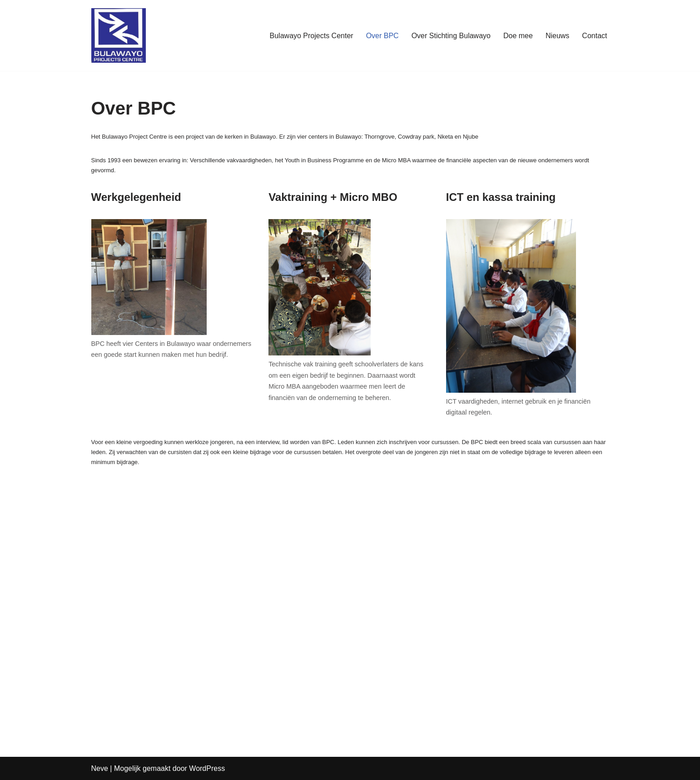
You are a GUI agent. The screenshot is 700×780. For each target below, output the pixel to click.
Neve (100, 768)
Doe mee (518, 36)
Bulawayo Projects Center (312, 36)
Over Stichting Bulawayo (451, 36)
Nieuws (557, 36)
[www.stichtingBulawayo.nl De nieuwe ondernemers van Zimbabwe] (119, 35)
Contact (594, 36)
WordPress (207, 768)
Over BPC (382, 36)
